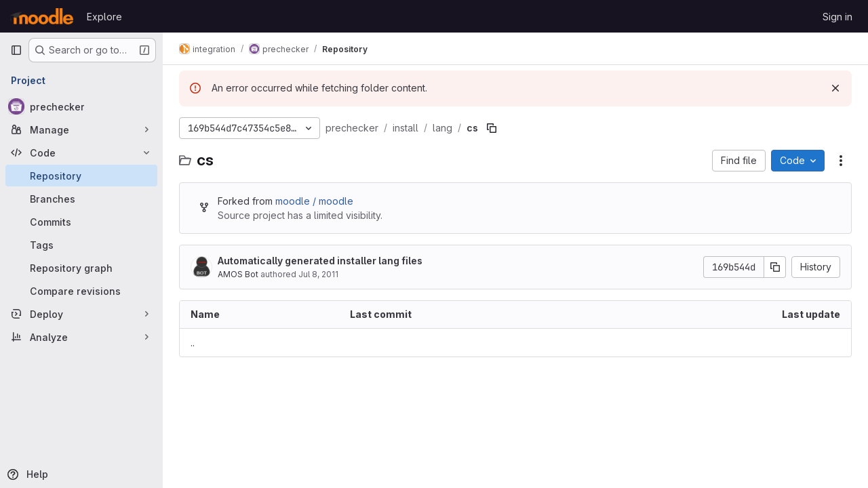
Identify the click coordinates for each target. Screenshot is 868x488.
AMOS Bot (238, 274)
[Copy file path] (492, 128)
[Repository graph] (81, 268)
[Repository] (81, 176)
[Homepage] (42, 16)
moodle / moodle (314, 201)
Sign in (837, 17)
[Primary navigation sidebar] (16, 50)
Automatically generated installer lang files (320, 261)
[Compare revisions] (81, 291)
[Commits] (81, 222)
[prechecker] (81, 106)
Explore (104, 17)
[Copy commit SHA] (775, 267)
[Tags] (81, 245)
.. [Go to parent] (193, 343)
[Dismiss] (835, 88)
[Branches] (81, 199)
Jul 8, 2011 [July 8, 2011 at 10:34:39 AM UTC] (318, 274)
